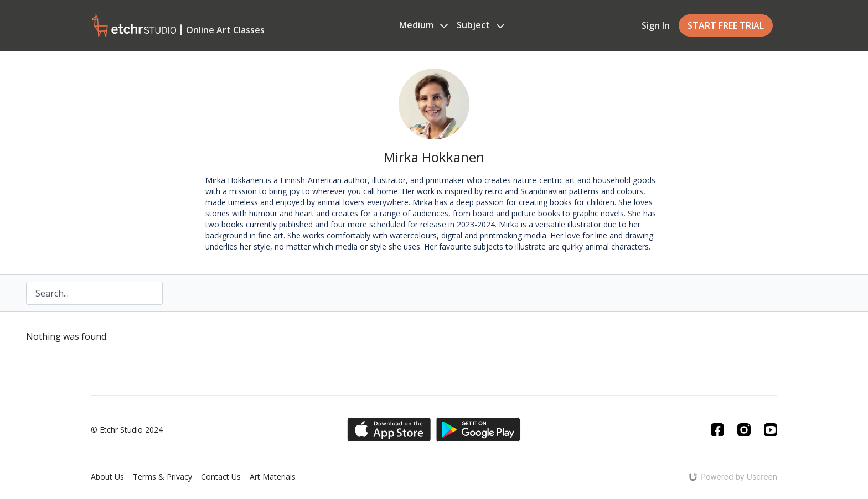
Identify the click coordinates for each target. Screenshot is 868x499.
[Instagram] (744, 430)
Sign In (656, 25)
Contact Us (221, 477)
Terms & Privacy (162, 477)
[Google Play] (478, 430)
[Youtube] (771, 430)
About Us (107, 477)
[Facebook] (717, 430)
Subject (480, 25)
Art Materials (273, 477)
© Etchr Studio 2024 (127, 430)
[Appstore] (389, 430)
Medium (423, 25)
